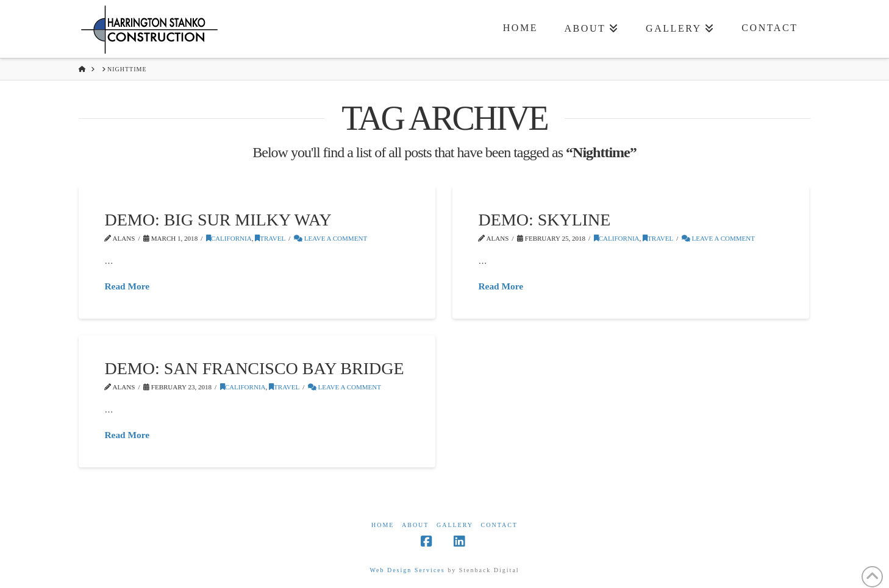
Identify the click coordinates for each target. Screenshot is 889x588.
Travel (270, 238)
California (229, 238)
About (415, 525)
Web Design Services (407, 570)
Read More (127, 286)
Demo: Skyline (544, 220)
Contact (499, 525)
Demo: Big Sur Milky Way (218, 220)
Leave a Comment (330, 238)
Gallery (455, 525)
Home (383, 525)
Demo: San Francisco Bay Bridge (254, 368)
